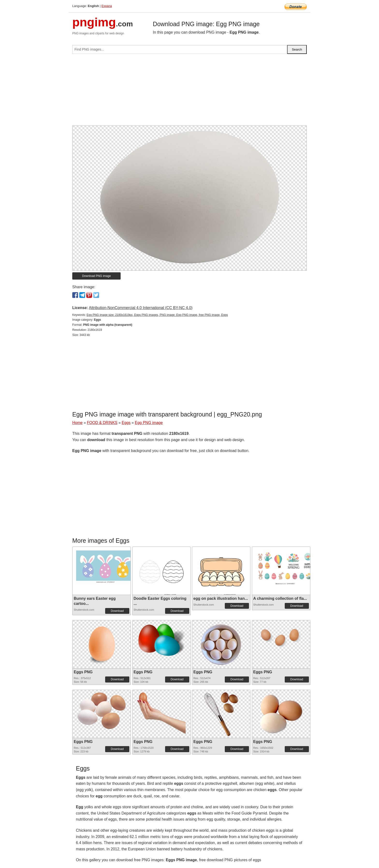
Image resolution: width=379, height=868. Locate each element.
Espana (107, 6)
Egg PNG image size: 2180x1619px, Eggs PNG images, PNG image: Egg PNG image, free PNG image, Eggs (157, 315)
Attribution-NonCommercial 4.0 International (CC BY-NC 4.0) (141, 308)
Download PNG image (97, 276)
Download (117, 611)
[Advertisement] (189, 92)
